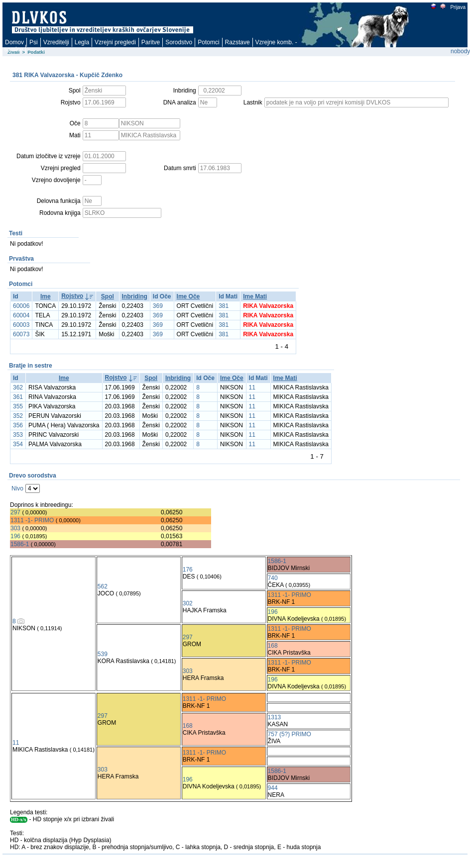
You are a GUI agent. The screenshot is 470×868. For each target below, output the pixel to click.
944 (273, 788)
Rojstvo (72, 296)
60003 (21, 325)
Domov (14, 42)
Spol (108, 296)
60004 (21, 315)
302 (188, 603)
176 (188, 570)
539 (103, 654)
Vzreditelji (56, 42)
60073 (21, 334)
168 (273, 646)
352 (18, 416)
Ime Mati (255, 296)
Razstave (237, 42)
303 (15, 528)
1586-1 (20, 544)
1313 (275, 717)
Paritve (151, 42)
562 (103, 586)
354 (18, 444)
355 (18, 406)
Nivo (17, 488)
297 (15, 512)
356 (18, 425)
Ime (46, 296)
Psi (34, 42)
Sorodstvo (179, 42)
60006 (21, 306)
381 (224, 306)
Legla (82, 42)
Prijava (458, 7)
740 (273, 578)
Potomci (208, 42)
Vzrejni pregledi (115, 42)
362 (18, 387)
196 (15, 536)
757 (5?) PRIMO (290, 734)
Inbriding (135, 296)
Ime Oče (188, 296)
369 (158, 306)
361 (18, 397)
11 (252, 387)
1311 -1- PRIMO (32, 520)
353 (18, 435)
